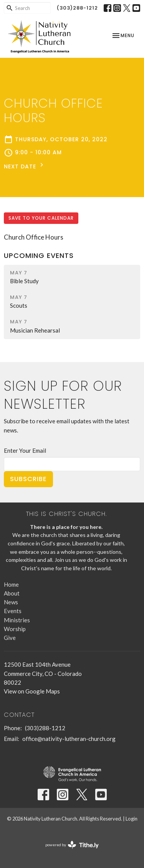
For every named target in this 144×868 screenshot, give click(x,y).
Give (10, 638)
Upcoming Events (39, 255)
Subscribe (28, 479)
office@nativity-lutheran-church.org (69, 739)
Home (11, 584)
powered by (72, 845)
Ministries (17, 620)
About (12, 593)
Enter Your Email (25, 450)
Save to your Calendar (41, 218)
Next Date (25, 166)
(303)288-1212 (77, 8)
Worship (15, 629)
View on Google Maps (32, 691)
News (11, 602)
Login (132, 819)
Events (13, 611)
